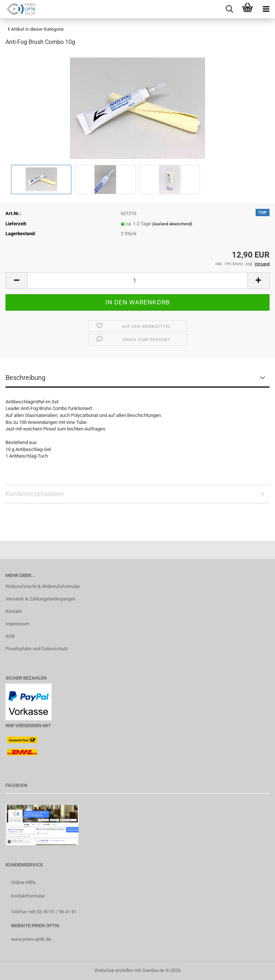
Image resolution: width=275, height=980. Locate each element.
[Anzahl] (137, 280)
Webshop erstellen (114, 970)
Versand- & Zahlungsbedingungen (40, 599)
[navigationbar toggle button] (266, 9)
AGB (10, 636)
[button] (16, 280)
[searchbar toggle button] (229, 9)
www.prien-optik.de (31, 939)
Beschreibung (25, 378)
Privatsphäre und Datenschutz (37, 649)
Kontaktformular (28, 896)
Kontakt (14, 611)
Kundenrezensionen (35, 494)
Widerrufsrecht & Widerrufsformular (43, 586)
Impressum (17, 624)
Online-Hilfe (23, 882)
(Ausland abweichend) (172, 224)
